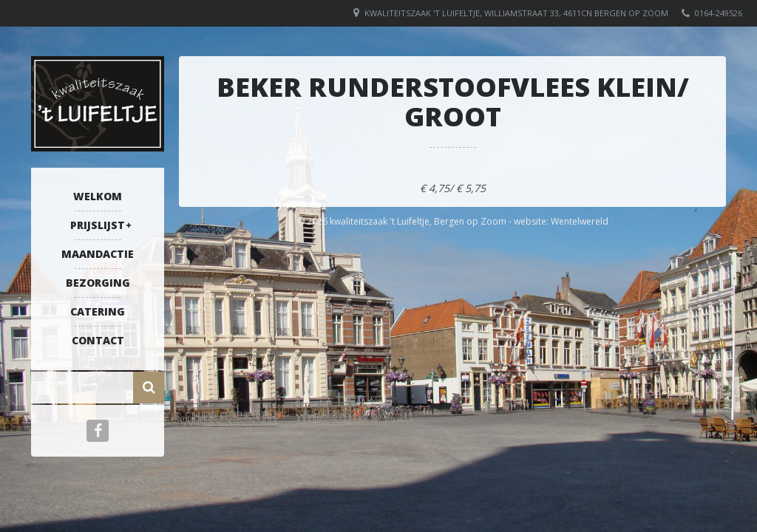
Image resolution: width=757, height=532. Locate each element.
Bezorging (98, 283)
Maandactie (98, 254)
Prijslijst (98, 225)
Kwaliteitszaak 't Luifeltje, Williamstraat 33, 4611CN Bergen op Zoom (516, 13)
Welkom (98, 196)
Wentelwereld (580, 221)
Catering (98, 311)
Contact (98, 340)
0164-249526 (719, 13)
